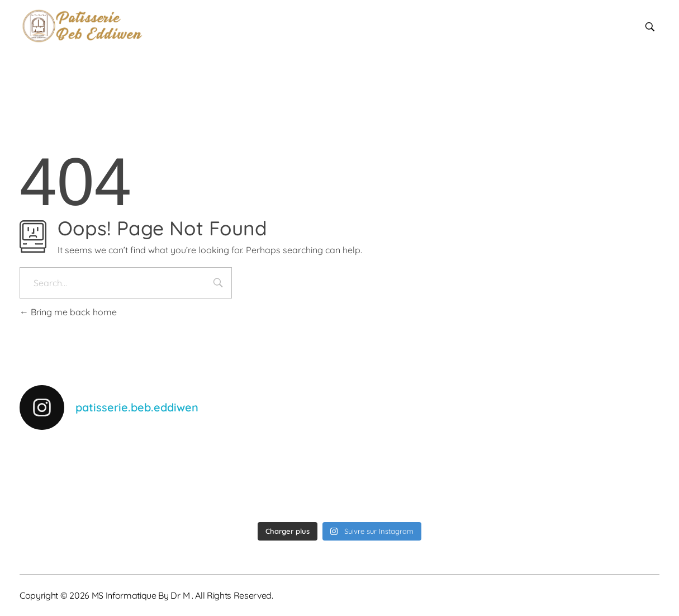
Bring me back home (68, 312)
